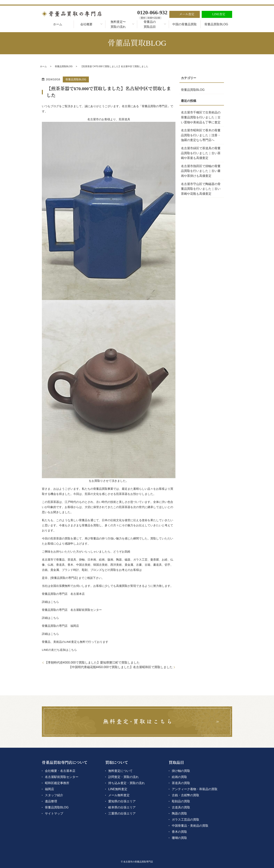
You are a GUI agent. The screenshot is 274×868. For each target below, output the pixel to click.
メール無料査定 (119, 795)
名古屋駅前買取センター (62, 777)
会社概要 (86, 24)
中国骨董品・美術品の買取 (190, 826)
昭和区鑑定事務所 (57, 783)
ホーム (58, 24)
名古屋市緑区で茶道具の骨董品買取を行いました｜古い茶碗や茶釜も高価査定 (201, 153)
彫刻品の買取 (181, 801)
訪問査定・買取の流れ (123, 777)
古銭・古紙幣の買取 (186, 795)
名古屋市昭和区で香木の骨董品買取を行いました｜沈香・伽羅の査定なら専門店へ (201, 135)
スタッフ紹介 (54, 795)
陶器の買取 (179, 813)
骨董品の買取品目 (150, 24)
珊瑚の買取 (179, 838)
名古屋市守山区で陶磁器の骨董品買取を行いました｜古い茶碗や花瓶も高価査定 (201, 189)
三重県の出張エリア (122, 813)
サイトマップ (54, 813)
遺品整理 (51, 801)
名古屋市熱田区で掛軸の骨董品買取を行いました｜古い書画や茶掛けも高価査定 (201, 171)
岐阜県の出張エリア (122, 807)
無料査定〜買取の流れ (118, 24)
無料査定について (120, 771)
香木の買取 (179, 832)
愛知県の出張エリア (122, 801)
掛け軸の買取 (181, 771)
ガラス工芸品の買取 (186, 820)
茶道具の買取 (181, 783)
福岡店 (49, 789)
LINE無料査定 (118, 789)
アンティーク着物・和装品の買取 (195, 789)
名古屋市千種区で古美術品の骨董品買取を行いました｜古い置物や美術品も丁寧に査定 (201, 117)
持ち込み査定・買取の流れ (127, 783)
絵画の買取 (179, 777)
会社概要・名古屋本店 (60, 771)
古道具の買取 (181, 807)
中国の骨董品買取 (185, 24)
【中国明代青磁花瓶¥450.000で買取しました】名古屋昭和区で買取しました (121, 667)
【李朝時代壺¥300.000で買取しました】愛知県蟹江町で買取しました (92, 663)
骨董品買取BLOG (216, 24)
